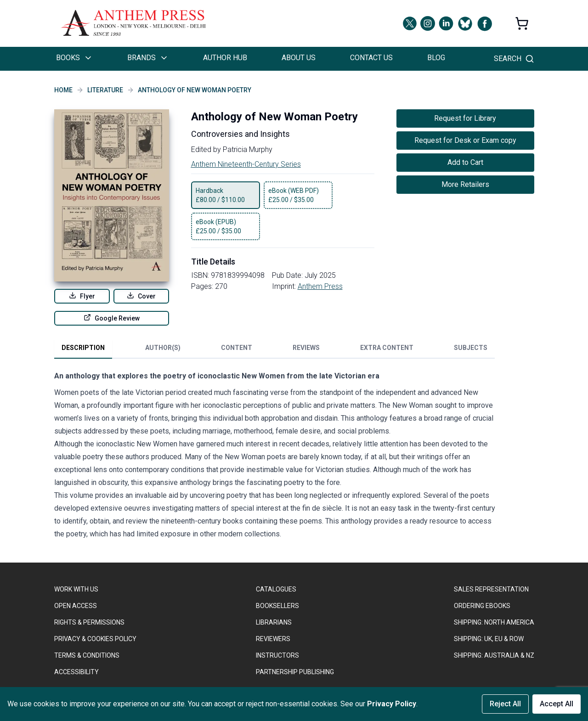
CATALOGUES (276, 589)
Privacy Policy (392, 704)
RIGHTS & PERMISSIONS (89, 622)
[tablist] (274, 349)
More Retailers (465, 184)
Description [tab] (83, 348)
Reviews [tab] (306, 348)
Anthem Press (320, 286)
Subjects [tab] (471, 348)
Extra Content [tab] (387, 348)
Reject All (505, 704)
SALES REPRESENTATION (491, 589)
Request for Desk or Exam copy (465, 140)
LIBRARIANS (274, 622)
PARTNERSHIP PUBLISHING (295, 672)
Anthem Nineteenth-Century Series (246, 164)
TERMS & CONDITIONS (87, 655)
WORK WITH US (76, 589)
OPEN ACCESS (76, 606)
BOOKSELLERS (277, 606)
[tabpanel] (275, 457)
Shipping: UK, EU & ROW (489, 639)
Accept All (557, 704)
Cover (141, 296)
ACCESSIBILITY (76, 672)
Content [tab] (237, 348)
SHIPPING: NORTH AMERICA (494, 622)
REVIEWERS (273, 639)
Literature (105, 90)
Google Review (112, 318)
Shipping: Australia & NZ (494, 655)
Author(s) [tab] (163, 348)
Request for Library (465, 118)
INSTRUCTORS (277, 655)
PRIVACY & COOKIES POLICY (95, 639)
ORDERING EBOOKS (482, 606)
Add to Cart (465, 162)
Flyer (82, 296)
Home (63, 90)
